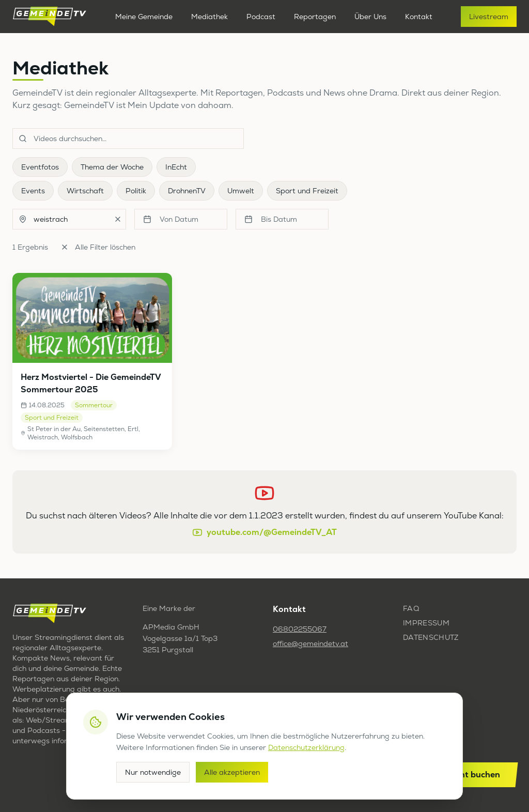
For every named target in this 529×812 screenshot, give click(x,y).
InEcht (176, 167)
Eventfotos (40, 167)
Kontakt (419, 17)
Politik (136, 191)
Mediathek (209, 17)
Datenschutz (431, 637)
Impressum (426, 623)
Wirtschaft (85, 191)
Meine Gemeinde (144, 17)
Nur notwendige (153, 772)
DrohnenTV (187, 191)
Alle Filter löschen (98, 247)
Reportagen (315, 17)
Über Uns (370, 17)
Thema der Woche (112, 167)
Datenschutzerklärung (306, 747)
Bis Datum (271, 219)
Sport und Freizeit (307, 191)
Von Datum (171, 219)
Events (33, 191)
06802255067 (300, 629)
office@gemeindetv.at (310, 644)
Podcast (261, 17)
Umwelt (241, 191)
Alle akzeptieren (232, 772)
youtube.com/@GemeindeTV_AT (264, 532)
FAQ (411, 608)
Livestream (489, 17)
